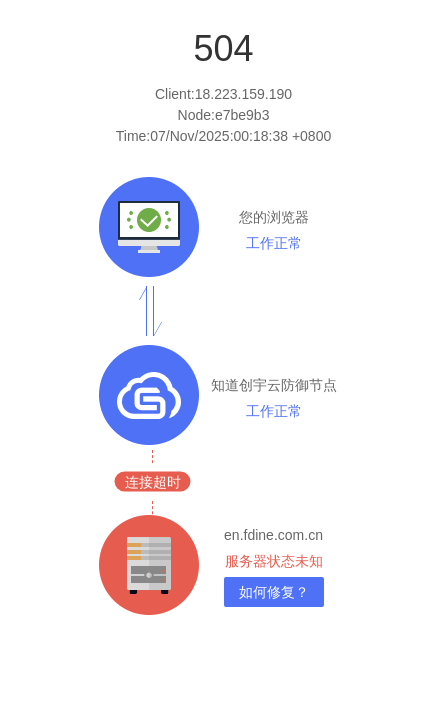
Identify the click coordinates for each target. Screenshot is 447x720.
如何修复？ (274, 592)
